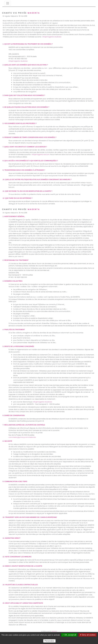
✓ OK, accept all (69, 635)
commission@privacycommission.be (22, 437)
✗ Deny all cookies (88, 635)
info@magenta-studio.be (52, 37)
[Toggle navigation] (8, 3)
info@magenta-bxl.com (41, 154)
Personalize (49, 641)
